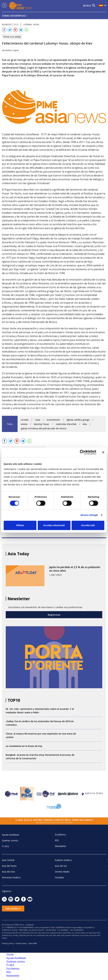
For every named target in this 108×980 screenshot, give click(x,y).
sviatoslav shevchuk (66, 424)
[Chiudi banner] (103, 452)
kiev (85, 424)
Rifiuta (20, 525)
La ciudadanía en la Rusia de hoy (24, 746)
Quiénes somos (10, 840)
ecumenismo (53, 420)
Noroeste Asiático (11, 877)
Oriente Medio (62, 872)
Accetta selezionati (54, 525)
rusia (38, 420)
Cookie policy (21, 943)
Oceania (59, 877)
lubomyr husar (42, 424)
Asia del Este (8, 872)
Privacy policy (8, 943)
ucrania (25, 420)
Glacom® (33, 943)
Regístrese (54, 615)
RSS (57, 840)
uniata (24, 424)
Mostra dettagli (89, 515)
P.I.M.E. (6, 846)
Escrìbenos (60, 835)
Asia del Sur (61, 866)
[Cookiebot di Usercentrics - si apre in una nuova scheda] (82, 452)
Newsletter (60, 846)
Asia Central (8, 860)
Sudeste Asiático (63, 860)
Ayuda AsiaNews (11, 835)
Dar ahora (13, 909)
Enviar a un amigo (12, 37)
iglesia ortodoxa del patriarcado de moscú (44, 428)
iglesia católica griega (78, 420)
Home (10, 954)
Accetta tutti (88, 525)
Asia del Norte (9, 866)
